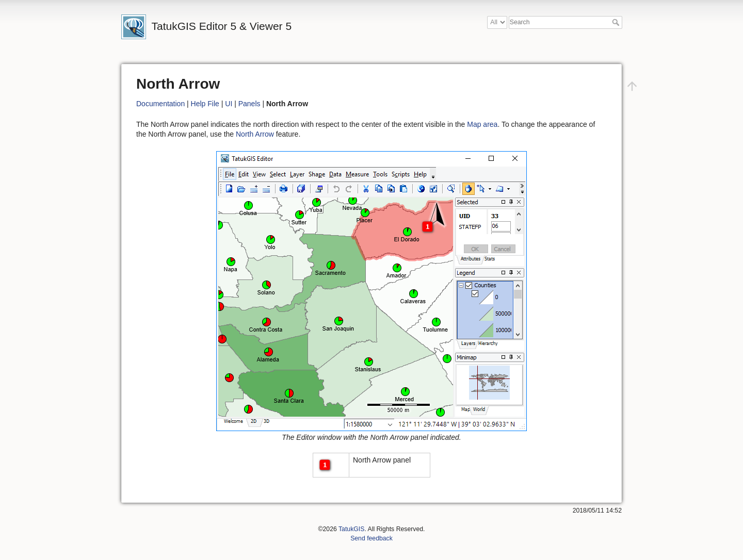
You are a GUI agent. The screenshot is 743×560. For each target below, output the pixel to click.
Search (617, 22)
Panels (249, 104)
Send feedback (372, 538)
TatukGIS (351, 529)
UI (229, 104)
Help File (205, 104)
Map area (482, 124)
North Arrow (255, 134)
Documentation (160, 104)
